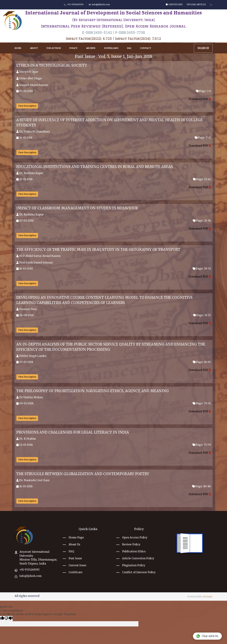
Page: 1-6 (203, 91)
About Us (74, 544)
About (34, 48)
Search (203, 48)
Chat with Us (207, 636)
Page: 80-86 (201, 486)
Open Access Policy (135, 537)
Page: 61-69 (202, 362)
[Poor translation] (9, 619)
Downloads (111, 48)
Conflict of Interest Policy (139, 572)
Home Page (76, 537)
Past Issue (75, 558)
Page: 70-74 (202, 403)
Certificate (174, 4)
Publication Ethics (134, 551)
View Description (27, 106)
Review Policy (131, 544)
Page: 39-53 (202, 269)
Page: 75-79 (202, 445)
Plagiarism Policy (134, 565)
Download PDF (200, 99)
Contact (146, 48)
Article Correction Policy (138, 558)
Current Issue (77, 565)
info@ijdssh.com (30, 576)
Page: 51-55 (202, 315)
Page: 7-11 (203, 138)
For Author (54, 48)
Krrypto (208, 597)
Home (18, 48)
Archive (91, 48)
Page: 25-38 (202, 221)
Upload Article (196, 4)
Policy (73, 48)
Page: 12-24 (202, 179)
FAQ (129, 48)
